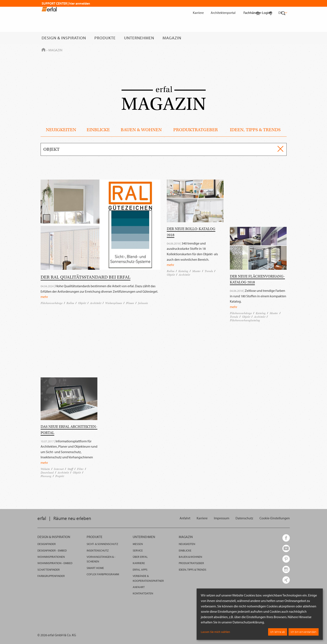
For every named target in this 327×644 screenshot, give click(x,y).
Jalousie (143, 303)
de (282, 13)
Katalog (183, 271)
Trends (209, 271)
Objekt (82, 303)
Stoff (70, 469)
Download (47, 473)
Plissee (130, 303)
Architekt (96, 303)
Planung (46, 476)
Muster (196, 271)
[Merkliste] (258, 38)
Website (45, 469)
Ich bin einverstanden (304, 632)
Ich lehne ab (278, 632)
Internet (59, 469)
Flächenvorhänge (52, 303)
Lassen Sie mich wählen (215, 632)
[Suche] (283, 38)
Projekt (60, 476)
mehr (44, 297)
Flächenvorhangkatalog (245, 320)
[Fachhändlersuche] (271, 38)
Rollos (70, 303)
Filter (80, 469)
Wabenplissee (114, 303)
